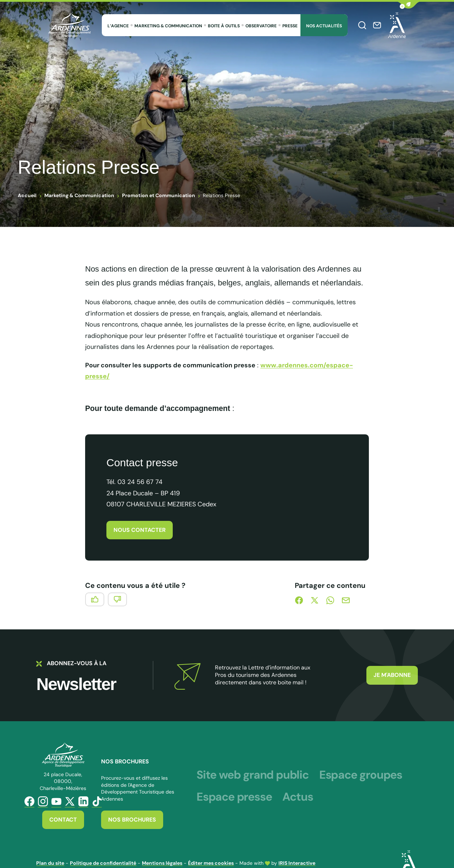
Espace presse (234, 797)
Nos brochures (132, 820)
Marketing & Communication (168, 26)
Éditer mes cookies (211, 863)
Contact (63, 820)
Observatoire (261, 26)
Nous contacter (140, 530)
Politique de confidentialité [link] (103, 863)
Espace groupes (361, 775)
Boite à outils (224, 26)
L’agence (118, 26)
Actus (298, 797)
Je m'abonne (392, 675)
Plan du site (50, 863)
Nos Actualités (324, 26)
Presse (290, 26)
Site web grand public (253, 775)
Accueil (27, 195)
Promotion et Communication (159, 195)
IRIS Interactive (297, 863)
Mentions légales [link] (162, 863)
